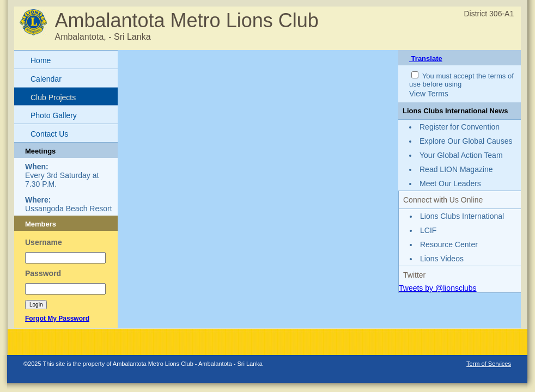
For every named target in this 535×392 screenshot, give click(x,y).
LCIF (428, 230)
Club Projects (53, 97)
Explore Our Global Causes (466, 141)
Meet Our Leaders (450, 183)
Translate (426, 59)
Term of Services (489, 364)
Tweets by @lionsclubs (438, 288)
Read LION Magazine (456, 169)
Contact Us (49, 134)
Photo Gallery (54, 115)
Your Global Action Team (461, 155)
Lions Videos (442, 259)
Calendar (46, 79)
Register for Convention (460, 127)
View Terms (429, 94)
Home (41, 60)
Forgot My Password (57, 318)
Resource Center (449, 244)
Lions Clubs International (462, 216)
